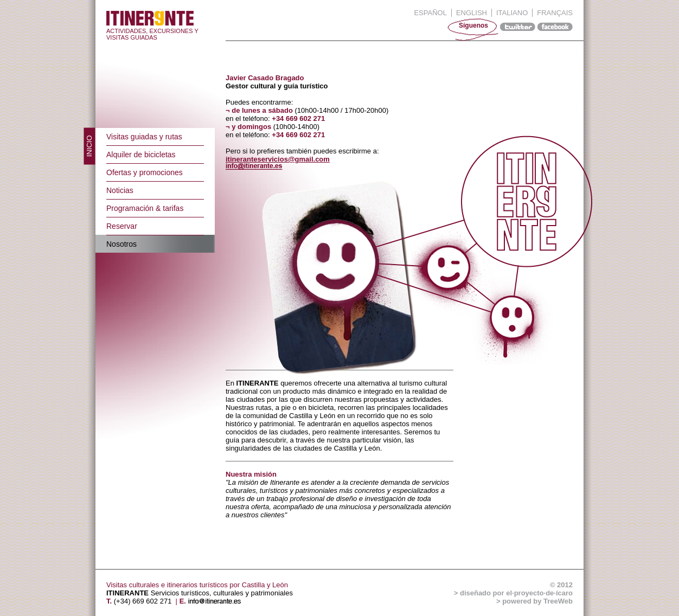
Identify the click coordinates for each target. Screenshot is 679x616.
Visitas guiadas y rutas (144, 137)
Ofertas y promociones (145, 172)
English (472, 13)
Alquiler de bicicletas (141, 155)
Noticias (120, 190)
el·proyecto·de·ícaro (539, 593)
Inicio (89, 146)
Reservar (122, 226)
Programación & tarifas (145, 208)
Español (430, 13)
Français (555, 13)
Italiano (512, 13)
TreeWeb (558, 601)
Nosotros (121, 244)
